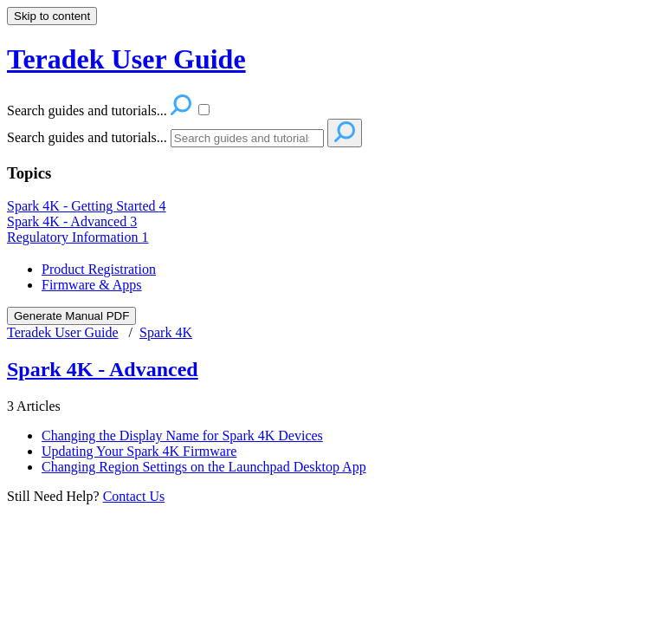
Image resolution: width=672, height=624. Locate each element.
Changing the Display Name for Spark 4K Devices (182, 435)
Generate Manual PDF (71, 316)
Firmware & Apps (92, 285)
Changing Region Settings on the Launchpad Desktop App (204, 467)
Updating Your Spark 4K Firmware (139, 451)
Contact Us (134, 496)
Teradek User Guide (63, 332)
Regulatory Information (78, 237)
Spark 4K (166, 332)
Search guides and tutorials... (87, 137)
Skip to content (52, 16)
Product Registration (99, 269)
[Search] (247, 138)
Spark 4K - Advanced (72, 221)
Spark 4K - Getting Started (87, 206)
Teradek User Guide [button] (126, 59)
